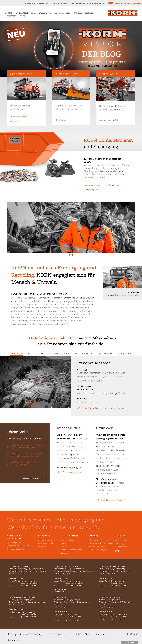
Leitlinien (65, 546)
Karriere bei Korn (122, 540)
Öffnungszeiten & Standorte (88, 3)
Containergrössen (93, 185)
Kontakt (11, 16)
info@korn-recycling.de (89, 380)
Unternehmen (84, 13)
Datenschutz (14, 640)
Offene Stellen (121, 546)
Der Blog (60, 3)
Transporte (61, 120)
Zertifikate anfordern (96, 546)
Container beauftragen (128, 3)
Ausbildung (120, 543)
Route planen (115, 408)
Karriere (120, 536)
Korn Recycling (67, 540)
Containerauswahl (19, 117)
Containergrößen (14, 542)
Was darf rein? (114, 185)
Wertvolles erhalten (70, 255)
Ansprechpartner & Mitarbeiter (100, 543)
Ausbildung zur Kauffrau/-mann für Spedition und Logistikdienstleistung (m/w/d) (26, 446)
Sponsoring (66, 553)
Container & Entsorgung (33, 13)
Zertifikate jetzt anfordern (111, 500)
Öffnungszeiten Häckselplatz (60, 590)
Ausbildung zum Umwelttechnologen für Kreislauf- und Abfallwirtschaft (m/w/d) (25, 455)
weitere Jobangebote (34, 478)
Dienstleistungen (45, 540)
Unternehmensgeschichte (71, 550)
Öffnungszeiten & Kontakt (99, 540)
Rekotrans (42, 546)
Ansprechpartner (92, 189)
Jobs (23, 16)
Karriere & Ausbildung (36, 3)
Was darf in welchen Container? (20, 546)
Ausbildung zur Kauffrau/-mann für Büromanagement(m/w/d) (22, 463)
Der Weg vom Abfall (109, 120)
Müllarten (15, 121)
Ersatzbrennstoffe (72, 255)
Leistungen (63, 13)
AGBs (87, 634)
